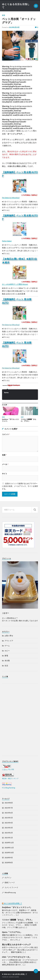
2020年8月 (9, 862)
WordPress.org (10, 892)
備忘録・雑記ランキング (10, 778)
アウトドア (9, 641)
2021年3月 (9, 828)
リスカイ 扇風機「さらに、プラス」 (18, 920)
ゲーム (7, 646)
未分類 (7, 660)
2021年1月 (9, 838)
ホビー (7, 651)
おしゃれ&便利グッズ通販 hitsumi (15, 284)
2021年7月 (9, 808)
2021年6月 (9, 813)
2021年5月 (9, 818)
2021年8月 (9, 803)
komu (6, 392)
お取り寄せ (9, 636)
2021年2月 (9, 833)
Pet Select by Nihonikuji (11, 198)
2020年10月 (9, 852)
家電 (6, 656)
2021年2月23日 (14, 27)
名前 (4, 455)
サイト (5, 474)
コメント (6, 434)
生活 (4, 15)
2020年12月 (9, 842)
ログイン (8, 877)
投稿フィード (10, 882)
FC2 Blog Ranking (9, 788)
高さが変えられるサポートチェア (16, 945)
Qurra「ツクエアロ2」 (12, 932)
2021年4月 (9, 823)
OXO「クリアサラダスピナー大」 (17, 957)
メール (5, 464)
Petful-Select (7, 241)
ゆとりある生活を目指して (13, 903)
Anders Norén (14, 977)
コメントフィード (11, 887)
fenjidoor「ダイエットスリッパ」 (17, 907)
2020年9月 (9, 858)
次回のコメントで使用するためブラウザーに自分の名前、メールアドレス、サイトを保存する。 (20, 486)
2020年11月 (9, 848)
